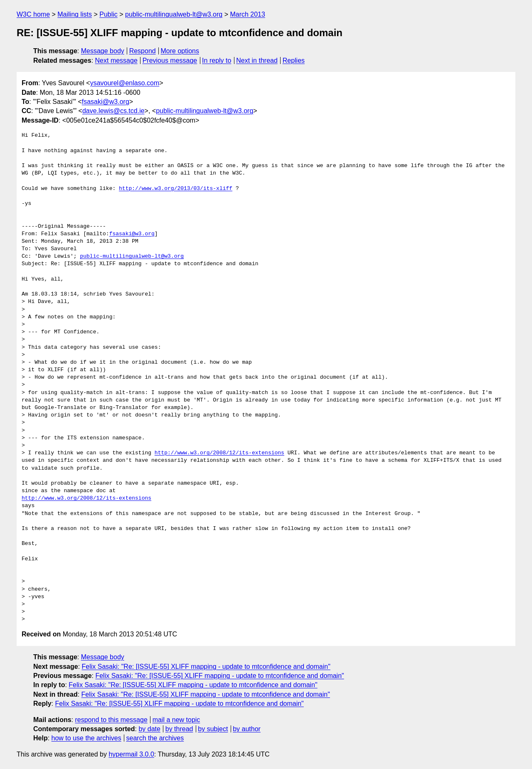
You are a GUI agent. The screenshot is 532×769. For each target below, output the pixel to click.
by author (247, 729)
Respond (143, 51)
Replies (294, 60)
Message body (103, 51)
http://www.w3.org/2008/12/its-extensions (219, 453)
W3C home (33, 14)
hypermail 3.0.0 (131, 754)
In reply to (217, 60)
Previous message (170, 60)
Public (108, 14)
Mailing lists (75, 14)
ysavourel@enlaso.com (125, 83)
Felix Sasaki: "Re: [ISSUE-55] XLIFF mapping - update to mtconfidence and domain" (206, 667)
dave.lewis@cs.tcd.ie (113, 111)
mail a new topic (176, 720)
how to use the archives (86, 738)
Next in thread (257, 60)
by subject (213, 729)
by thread (179, 729)
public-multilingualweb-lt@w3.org (174, 14)
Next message (116, 60)
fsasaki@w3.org (106, 102)
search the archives (155, 738)
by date (149, 729)
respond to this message (111, 720)
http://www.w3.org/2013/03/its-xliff (176, 189)
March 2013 (248, 14)
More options (180, 51)
